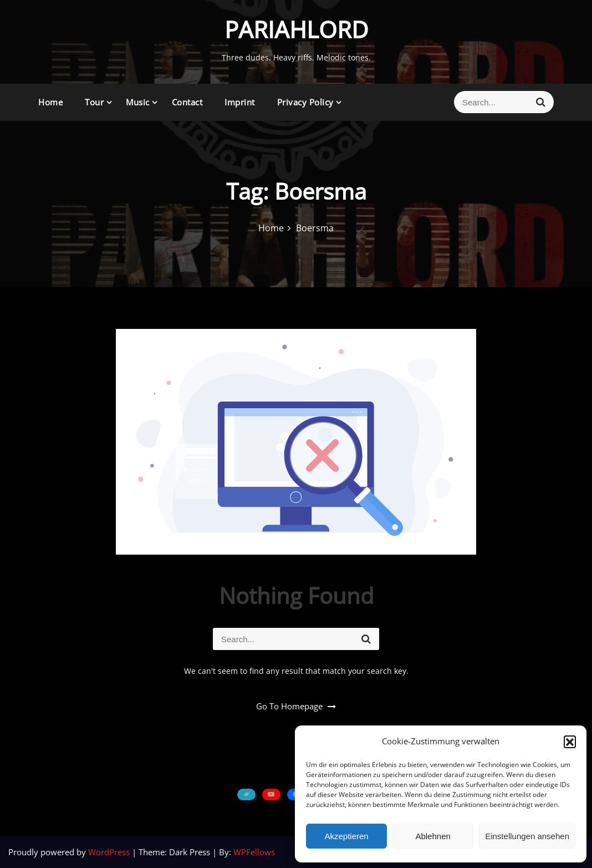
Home (50, 102)
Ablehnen (433, 836)
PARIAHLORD (296, 29)
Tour (94, 102)
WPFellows (254, 852)
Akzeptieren (346, 836)
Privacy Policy (305, 102)
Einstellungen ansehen (527, 836)
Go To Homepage (296, 706)
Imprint (240, 102)
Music (138, 102)
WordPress (110, 852)
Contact (187, 102)
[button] (570, 742)
